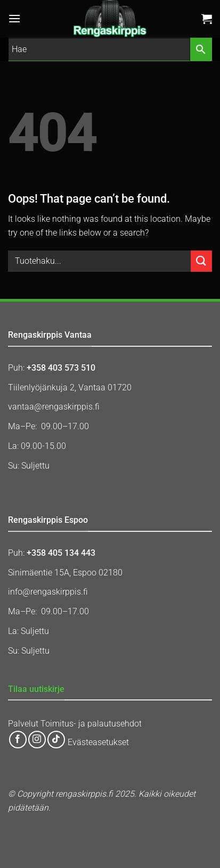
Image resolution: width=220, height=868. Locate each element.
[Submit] (201, 261)
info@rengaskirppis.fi (48, 592)
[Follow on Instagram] (37, 740)
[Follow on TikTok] (56, 740)
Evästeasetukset (98, 743)
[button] (14, 18)
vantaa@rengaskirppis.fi (54, 407)
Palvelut (23, 724)
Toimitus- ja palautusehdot (91, 724)
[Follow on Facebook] (18, 740)
